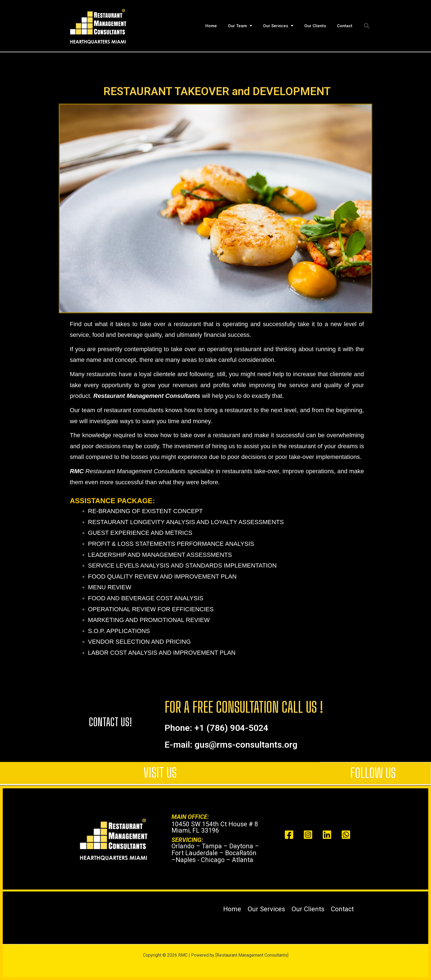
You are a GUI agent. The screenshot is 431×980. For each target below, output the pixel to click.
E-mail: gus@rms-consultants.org (231, 745)
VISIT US (160, 773)
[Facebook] (289, 835)
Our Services (278, 26)
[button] (367, 26)
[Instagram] (308, 835)
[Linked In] (327, 835)
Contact (345, 26)
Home (211, 26)
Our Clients (315, 26)
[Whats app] (346, 835)
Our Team (240, 26)
